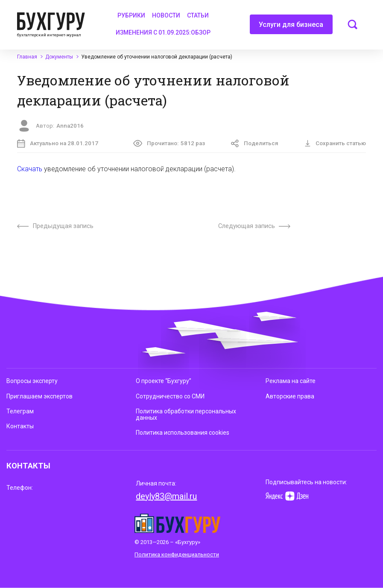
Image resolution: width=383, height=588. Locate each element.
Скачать (30, 169)
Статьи (198, 15)
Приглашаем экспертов (39, 396)
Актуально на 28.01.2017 (58, 144)
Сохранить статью (335, 143)
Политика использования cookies (183, 433)
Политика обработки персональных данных (186, 414)
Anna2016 (70, 126)
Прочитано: (169, 143)
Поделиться (254, 144)
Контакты (20, 426)
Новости (166, 15)
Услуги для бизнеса (291, 27)
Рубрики (131, 15)
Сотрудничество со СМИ (170, 396)
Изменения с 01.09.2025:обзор (163, 32)
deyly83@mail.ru (166, 496)
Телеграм (20, 411)
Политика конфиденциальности (177, 554)
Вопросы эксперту (32, 381)
